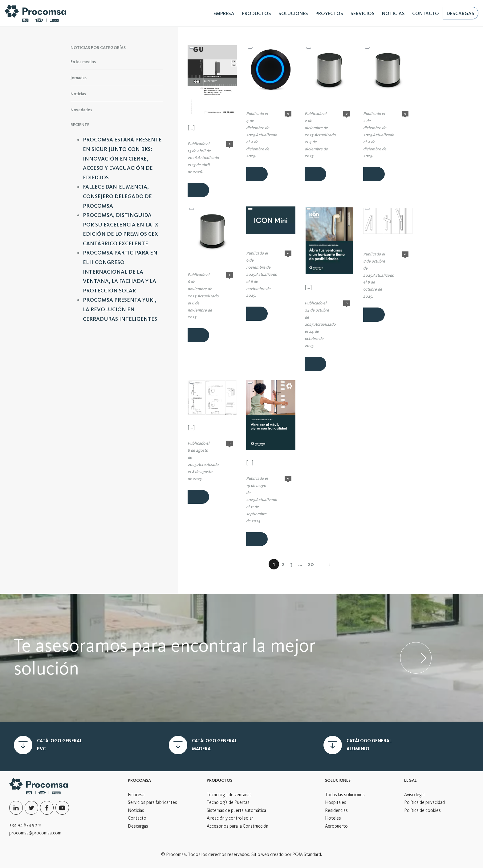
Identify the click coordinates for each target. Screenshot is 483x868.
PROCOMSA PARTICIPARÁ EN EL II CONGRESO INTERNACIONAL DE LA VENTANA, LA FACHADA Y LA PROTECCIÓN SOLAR (120, 271)
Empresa (136, 795)
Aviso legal (414, 795)
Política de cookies (422, 810)
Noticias (78, 94)
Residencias (336, 810)
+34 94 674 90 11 (25, 825)
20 (311, 564)
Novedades (81, 109)
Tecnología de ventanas (229, 795)
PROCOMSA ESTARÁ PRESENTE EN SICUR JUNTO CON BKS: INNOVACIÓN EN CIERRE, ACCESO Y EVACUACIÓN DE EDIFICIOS (122, 158)
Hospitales (336, 802)
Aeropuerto (336, 826)
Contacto (137, 818)
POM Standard (307, 854)
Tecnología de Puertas (228, 802)
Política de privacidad (424, 802)
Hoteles (333, 818)
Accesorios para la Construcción (237, 826)
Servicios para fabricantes (152, 802)
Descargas (138, 826)
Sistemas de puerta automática (236, 810)
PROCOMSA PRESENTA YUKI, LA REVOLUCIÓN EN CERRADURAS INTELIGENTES (120, 309)
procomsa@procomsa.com (35, 833)
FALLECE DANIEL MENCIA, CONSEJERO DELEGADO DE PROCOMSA (117, 196)
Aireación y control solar (230, 818)
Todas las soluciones (345, 795)
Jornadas (79, 78)
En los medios (83, 62)
